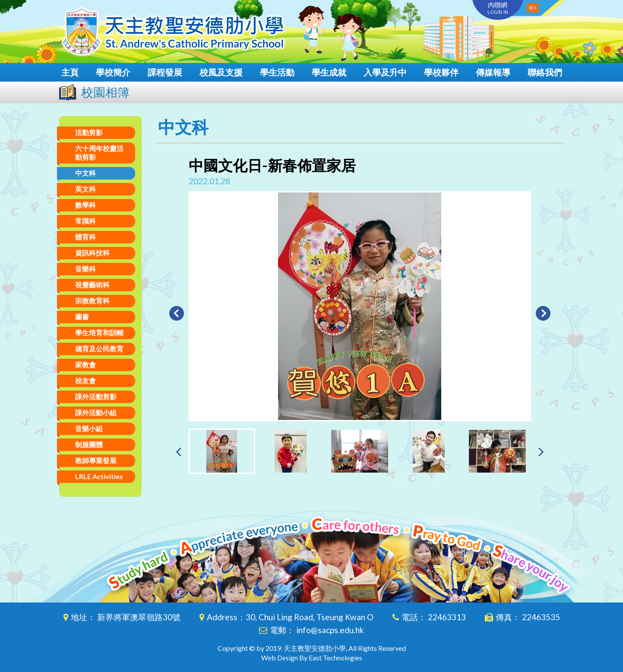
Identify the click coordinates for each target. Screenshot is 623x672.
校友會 (85, 380)
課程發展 (165, 72)
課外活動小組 (96, 412)
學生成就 (329, 72)
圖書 (82, 317)
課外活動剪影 (96, 396)
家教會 (85, 364)
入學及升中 (385, 72)
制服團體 (89, 444)
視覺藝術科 (92, 285)
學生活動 (277, 72)
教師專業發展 (96, 460)
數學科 (85, 205)
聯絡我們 (545, 72)
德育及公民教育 (99, 349)
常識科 (85, 221)
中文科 (85, 173)
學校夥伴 (441, 72)
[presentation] (179, 451)
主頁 (70, 72)
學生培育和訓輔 (99, 333)
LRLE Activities (99, 476)
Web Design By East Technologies (312, 658)
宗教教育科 (92, 301)
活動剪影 (89, 132)
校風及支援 (221, 72)
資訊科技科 (92, 253)
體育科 (85, 237)
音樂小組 (89, 428)
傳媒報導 (493, 72)
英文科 (85, 189)
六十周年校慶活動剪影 (99, 153)
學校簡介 (113, 72)
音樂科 (85, 269)
